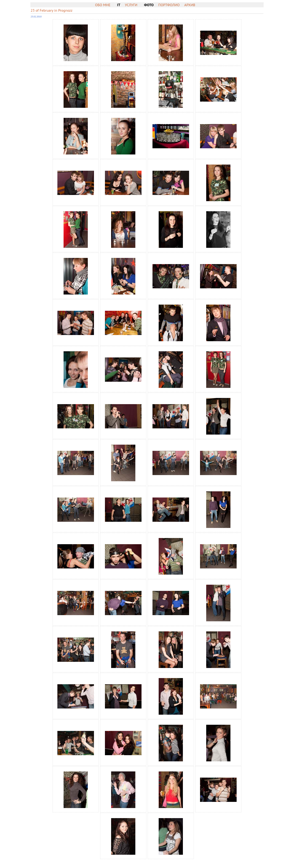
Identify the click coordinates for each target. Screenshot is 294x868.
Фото (149, 5)
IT (119, 5)
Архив (190, 5)
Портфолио (169, 5)
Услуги (131, 5)
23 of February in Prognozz (52, 10)
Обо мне (103, 5)
